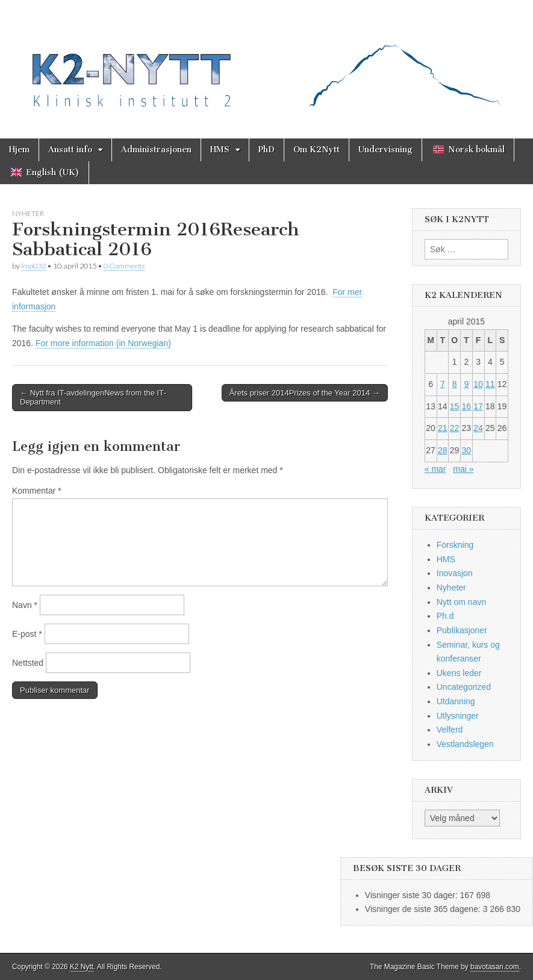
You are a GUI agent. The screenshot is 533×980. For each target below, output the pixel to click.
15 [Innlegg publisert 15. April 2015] (455, 406)
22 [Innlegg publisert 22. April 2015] (455, 428)
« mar (435, 469)
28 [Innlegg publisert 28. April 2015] (443, 450)
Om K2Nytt (316, 150)
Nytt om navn (461, 602)
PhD (266, 150)
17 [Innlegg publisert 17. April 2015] (478, 406)
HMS (220, 150)
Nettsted (28, 663)
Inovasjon (455, 573)
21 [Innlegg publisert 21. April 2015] (443, 428)
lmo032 (33, 266)
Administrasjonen (156, 150)
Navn (25, 605)
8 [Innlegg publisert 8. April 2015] (455, 384)
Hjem (19, 150)
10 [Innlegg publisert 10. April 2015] (478, 384)
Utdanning (456, 701)
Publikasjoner (462, 630)
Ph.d (445, 616)
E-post (27, 634)
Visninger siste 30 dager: (413, 895)
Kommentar (37, 491)
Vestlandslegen (465, 744)
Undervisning (385, 150)
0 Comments (124, 266)
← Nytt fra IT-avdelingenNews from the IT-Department (93, 398)
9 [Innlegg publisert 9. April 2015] (466, 384)
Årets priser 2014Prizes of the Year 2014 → (305, 393)
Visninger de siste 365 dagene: (424, 909)
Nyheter (28, 213)
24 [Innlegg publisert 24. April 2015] (478, 428)
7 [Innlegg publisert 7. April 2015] (443, 384)
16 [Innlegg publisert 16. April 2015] (467, 406)
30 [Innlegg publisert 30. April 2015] (467, 450)
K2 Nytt (82, 967)
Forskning (455, 545)
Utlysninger (458, 716)
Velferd (450, 730)
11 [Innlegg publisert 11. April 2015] (490, 384)
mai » (463, 469)
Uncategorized (464, 687)
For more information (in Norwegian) (103, 343)
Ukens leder (459, 673)
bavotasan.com (495, 967)
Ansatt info (70, 150)
